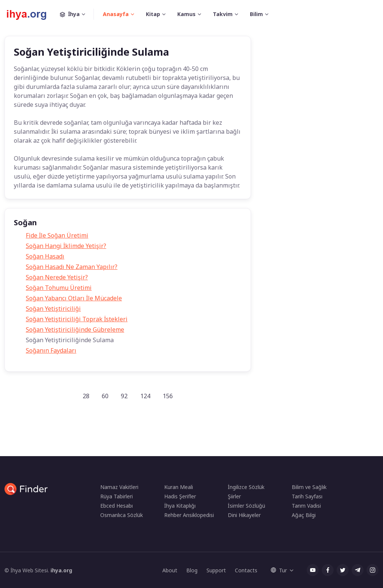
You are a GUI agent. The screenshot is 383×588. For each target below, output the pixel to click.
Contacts (246, 570)
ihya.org (61, 570)
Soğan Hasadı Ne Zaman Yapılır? (72, 267)
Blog (192, 570)
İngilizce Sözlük (246, 487)
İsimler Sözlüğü (246, 506)
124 (145, 396)
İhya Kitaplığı (180, 506)
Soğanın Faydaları (51, 350)
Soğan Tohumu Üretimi (59, 288)
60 (105, 396)
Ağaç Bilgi (304, 515)
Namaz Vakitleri (119, 487)
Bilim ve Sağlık (309, 487)
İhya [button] (77, 14)
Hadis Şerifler (180, 496)
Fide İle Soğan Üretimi (57, 235)
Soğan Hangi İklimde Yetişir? (66, 246)
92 (124, 396)
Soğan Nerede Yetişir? (57, 277)
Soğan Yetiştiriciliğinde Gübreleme (75, 329)
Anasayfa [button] (116, 14)
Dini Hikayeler (244, 515)
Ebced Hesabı (117, 506)
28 (86, 396)
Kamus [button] (186, 14)
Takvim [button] (223, 14)
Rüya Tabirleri (117, 496)
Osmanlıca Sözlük (122, 515)
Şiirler (234, 496)
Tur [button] (279, 570)
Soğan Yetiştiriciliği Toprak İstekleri (77, 319)
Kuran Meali (179, 487)
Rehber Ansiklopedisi (189, 515)
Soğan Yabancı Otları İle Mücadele (74, 298)
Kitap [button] (153, 14)
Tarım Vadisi (306, 506)
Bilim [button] (256, 14)
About (170, 570)
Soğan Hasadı (45, 256)
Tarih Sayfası (307, 496)
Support (216, 570)
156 (168, 396)
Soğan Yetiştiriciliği (53, 309)
